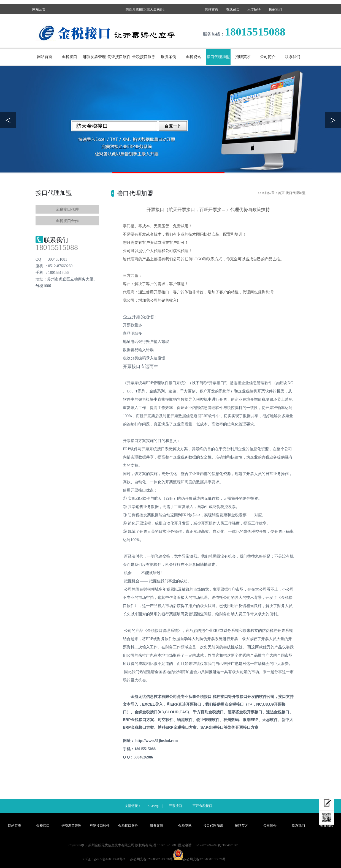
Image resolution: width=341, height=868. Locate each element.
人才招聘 (254, 9)
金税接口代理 (67, 210)
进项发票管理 (94, 57)
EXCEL (152, 704)
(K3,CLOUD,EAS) (162, 712)
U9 (271, 704)
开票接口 (175, 806)
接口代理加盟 (218, 57)
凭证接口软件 (119, 57)
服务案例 (169, 57)
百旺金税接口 (202, 806)
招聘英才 (243, 57)
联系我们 (275, 9)
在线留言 (233, 9)
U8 (265, 704)
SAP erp (153, 806)
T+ (250, 704)
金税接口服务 (144, 57)
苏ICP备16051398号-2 (109, 859)
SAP (212, 727)
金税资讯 (193, 57)
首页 (281, 193)
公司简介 (268, 57)
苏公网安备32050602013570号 (204, 859)
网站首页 (212, 9)
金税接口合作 (67, 221)
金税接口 (69, 57)
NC (259, 704)
